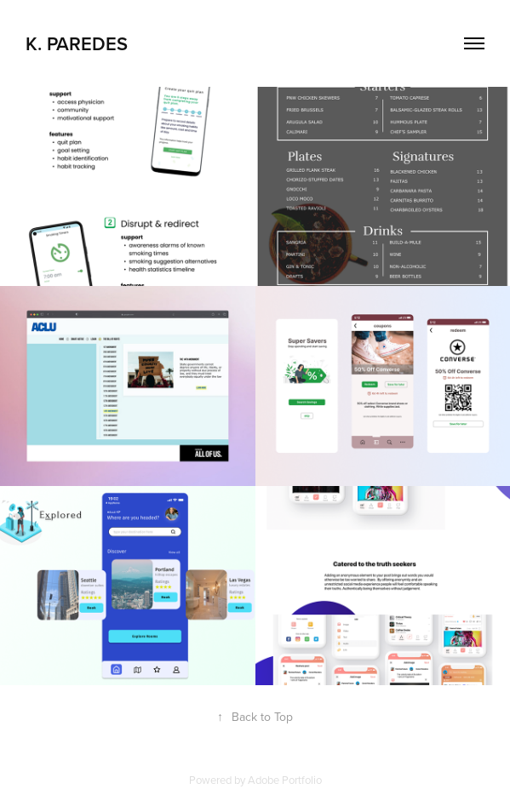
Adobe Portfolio (285, 780)
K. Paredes (77, 43)
